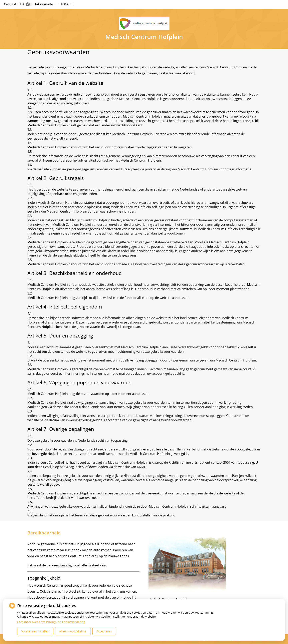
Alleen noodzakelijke (73, 631)
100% (64, 4)
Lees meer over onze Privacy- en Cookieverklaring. (51, 622)
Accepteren (104, 631)
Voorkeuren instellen (35, 631)
